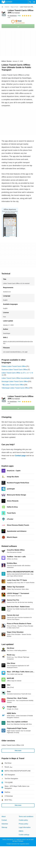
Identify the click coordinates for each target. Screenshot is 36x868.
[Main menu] (34, 2)
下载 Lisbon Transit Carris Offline (13, 385)
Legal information (25, 827)
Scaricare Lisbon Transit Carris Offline (14, 370)
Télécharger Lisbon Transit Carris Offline (15, 388)
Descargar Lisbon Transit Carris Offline (15, 381)
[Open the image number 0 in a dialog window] (10, 222)
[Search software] (30, 2)
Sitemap (4, 827)
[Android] (7, 7)
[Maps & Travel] (14, 7)
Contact (4, 820)
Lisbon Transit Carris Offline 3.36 (13, 745)
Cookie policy (23, 820)
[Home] (2, 7)
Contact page (20, 456)
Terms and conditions (26, 817)
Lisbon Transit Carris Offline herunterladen (16, 378)
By (12, 16)
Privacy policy (23, 824)
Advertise (5, 824)
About (4, 817)
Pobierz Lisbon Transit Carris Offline (14, 366)
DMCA (21, 831)
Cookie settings (24, 835)
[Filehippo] (7, 2)
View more (18, 751)
